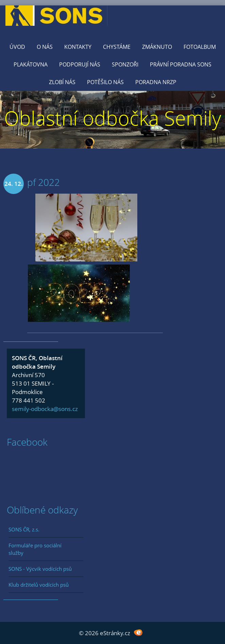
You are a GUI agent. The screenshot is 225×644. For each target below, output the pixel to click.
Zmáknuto (157, 47)
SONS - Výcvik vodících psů (40, 569)
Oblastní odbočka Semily (113, 118)
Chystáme (117, 47)
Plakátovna (31, 64)
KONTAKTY (78, 47)
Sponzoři (125, 64)
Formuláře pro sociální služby (35, 549)
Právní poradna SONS (181, 64)
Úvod (17, 47)
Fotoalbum (200, 47)
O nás (45, 47)
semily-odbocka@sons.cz (45, 409)
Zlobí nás (62, 82)
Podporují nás (80, 64)
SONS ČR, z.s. (24, 529)
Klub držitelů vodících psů (39, 585)
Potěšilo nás (105, 82)
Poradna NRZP (156, 82)
